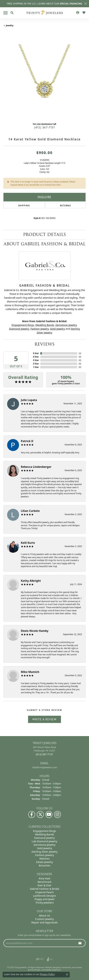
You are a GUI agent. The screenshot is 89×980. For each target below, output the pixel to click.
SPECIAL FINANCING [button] (71, 4)
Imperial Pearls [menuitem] (44, 892)
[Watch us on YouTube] (49, 814)
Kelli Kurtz (28, 543)
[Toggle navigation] (6, 13)
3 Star (36, 360)
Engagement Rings (23, 325)
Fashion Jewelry (40, 329)
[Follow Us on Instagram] (57, 814)
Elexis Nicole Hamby (35, 631)
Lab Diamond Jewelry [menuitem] (44, 841)
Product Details (44, 235)
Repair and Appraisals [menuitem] (44, 922)
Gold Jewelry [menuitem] (44, 848)
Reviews (44, 344)
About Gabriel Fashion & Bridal (44, 244)
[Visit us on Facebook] (32, 814)
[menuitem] (40, 959)
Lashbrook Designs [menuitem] (44, 896)
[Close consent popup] (67, 974)
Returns (65, 206)
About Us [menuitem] (44, 915)
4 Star (36, 357)
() (80, 353)
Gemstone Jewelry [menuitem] (44, 844)
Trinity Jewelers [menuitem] (45, 902)
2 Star (36, 364)
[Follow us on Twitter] (40, 814)
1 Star (36, 367)
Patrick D (27, 441)
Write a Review (44, 719)
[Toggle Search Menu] (12, 13)
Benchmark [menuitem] (44, 882)
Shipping (24, 206)
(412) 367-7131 (44, 127)
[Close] (86, 4)
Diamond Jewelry (19, 329)
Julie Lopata (29, 400)
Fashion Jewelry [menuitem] (44, 855)
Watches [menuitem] (45, 858)
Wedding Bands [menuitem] (44, 834)
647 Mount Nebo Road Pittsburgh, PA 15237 (45, 751)
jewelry (10, 25)
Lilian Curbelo (30, 511)
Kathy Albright (31, 581)
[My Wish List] (84, 13)
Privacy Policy (47, 974)
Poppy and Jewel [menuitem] (44, 899)
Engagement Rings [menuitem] (44, 831)
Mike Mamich (30, 672)
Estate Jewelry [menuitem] (44, 862)
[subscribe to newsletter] (80, 943)
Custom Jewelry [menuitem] (44, 919)
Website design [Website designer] (52, 967)
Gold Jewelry (57, 329)
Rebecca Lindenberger (36, 467)
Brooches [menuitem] (45, 865)
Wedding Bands (45, 325)
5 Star (36, 353)
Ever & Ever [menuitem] (44, 885)
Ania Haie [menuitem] (44, 878)
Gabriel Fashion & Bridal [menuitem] (45, 889)
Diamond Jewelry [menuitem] (44, 838)
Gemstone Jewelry (66, 325)
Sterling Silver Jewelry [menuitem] (44, 851)
